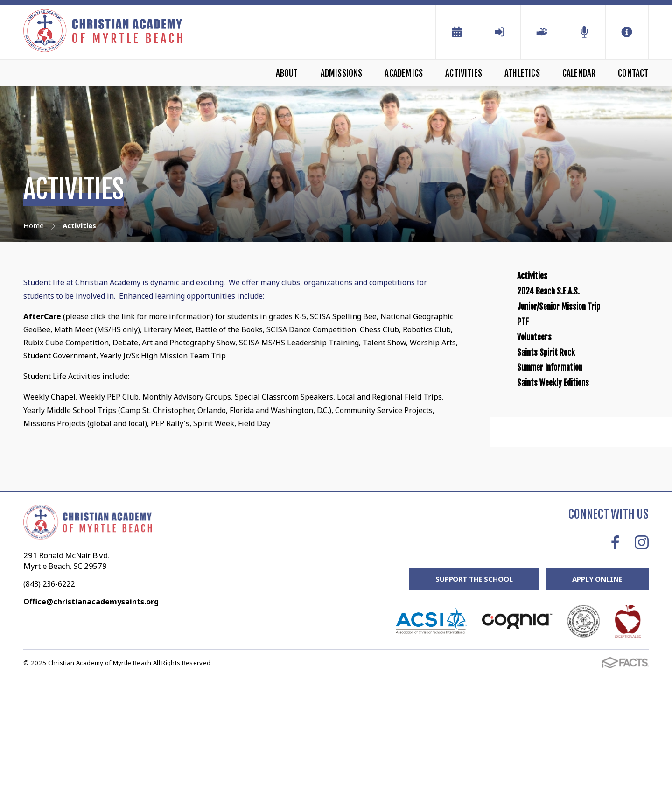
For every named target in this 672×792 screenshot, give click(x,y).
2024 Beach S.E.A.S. (566, 316)
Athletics (522, 73)
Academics (404, 73)
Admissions (342, 73)
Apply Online (597, 695)
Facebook (615, 658)
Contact (633, 73)
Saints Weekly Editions (574, 508)
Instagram (642, 658)
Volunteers (545, 412)
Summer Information (571, 477)
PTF (526, 380)
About (287, 73)
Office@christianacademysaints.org (91, 717)
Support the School (474, 695)
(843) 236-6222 (49, 700)
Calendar (579, 73)
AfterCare (43, 316)
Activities (464, 73)
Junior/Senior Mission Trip (584, 348)
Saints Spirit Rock (562, 445)
